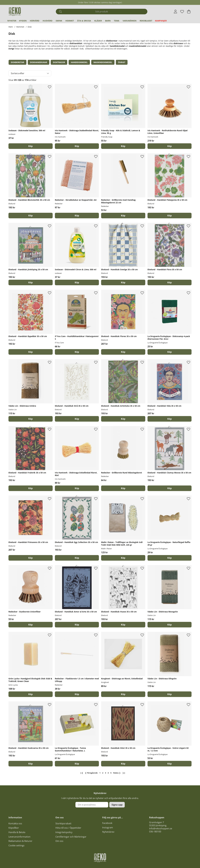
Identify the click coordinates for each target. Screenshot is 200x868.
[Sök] (102, 12)
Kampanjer (161, 21)
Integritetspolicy (64, 832)
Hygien (23, 21)
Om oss (59, 841)
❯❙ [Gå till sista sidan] (124, 773)
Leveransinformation (19, 837)
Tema (117, 21)
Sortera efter (18, 73)
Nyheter (12, 21)
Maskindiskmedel (103, 62)
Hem (11, 27)
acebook (108, 823)
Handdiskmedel (79, 62)
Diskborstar (17, 62)
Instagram (108, 828)
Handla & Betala (17, 832)
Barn (108, 21)
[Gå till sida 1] (100, 773)
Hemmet (70, 21)
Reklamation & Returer (20, 841)
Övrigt (122, 62)
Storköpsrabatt (63, 823)
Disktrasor (59, 62)
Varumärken (130, 21)
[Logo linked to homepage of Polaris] (15, 12)
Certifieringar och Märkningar (71, 837)
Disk (30, 27)
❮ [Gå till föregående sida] (91, 773)
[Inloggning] (175, 12)
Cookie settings (16, 845)
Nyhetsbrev (108, 832)
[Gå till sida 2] (103, 773)
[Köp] (31, 146)
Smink (59, 21)
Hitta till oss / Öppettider (68, 828)
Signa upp (117, 805)
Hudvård (47, 21)
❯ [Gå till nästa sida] (117, 773)
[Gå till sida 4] (108, 773)
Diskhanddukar (39, 62)
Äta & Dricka (84, 21)
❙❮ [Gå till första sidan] (82, 773)
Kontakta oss (15, 823)
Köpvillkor (14, 828)
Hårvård (35, 21)
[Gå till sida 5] (111, 773)
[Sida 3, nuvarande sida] (105, 773)
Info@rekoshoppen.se (161, 828)
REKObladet (146, 21)
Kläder (98, 21)
